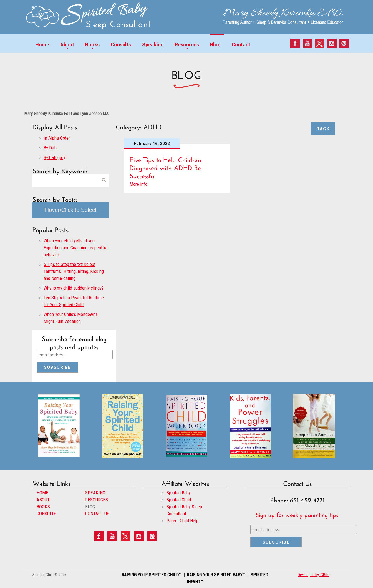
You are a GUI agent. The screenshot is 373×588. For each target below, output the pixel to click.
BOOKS (43, 507)
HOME (42, 493)
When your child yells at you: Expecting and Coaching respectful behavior (75, 248)
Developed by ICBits (314, 575)
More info (138, 184)
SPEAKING (95, 493)
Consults (121, 45)
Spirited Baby (179, 493)
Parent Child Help (182, 521)
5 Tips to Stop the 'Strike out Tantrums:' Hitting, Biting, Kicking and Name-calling (74, 271)
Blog (215, 45)
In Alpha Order (57, 138)
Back (323, 129)
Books (92, 45)
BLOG (90, 507)
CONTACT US (97, 514)
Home (42, 45)
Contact (241, 45)
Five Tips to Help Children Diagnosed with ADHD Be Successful (165, 167)
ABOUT (43, 500)
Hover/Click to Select (71, 210)
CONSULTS (46, 514)
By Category (54, 157)
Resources (187, 45)
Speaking (153, 45)
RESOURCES (97, 500)
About (67, 45)
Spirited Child (179, 500)
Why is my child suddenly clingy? (74, 288)
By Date (51, 148)
